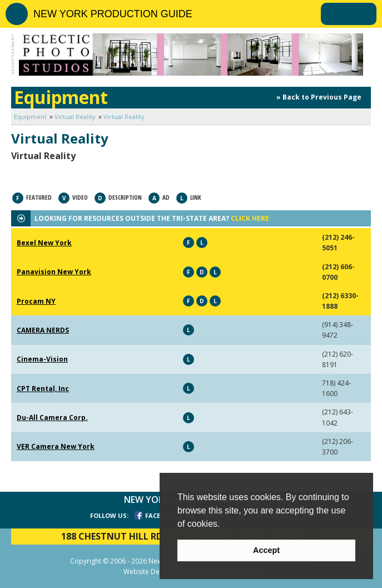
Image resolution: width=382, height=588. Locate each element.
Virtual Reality (75, 117)
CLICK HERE (250, 218)
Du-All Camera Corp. (52, 417)
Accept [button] (266, 550)
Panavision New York (54, 272)
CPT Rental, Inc (43, 389)
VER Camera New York (56, 446)
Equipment (30, 117)
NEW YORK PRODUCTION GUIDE (113, 14)
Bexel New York (44, 243)
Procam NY (36, 301)
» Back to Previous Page (319, 97)
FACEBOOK (162, 515)
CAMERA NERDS (43, 330)
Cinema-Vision (42, 359)
